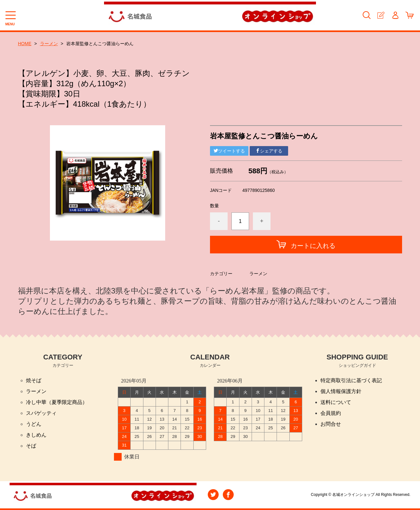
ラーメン (49, 44)
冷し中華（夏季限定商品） (57, 402)
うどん (34, 424)
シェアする (269, 151)
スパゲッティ (41, 413)
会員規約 (331, 413)
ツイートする (229, 151)
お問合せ (331, 424)
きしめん (36, 435)
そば (31, 446)
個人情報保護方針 (341, 391)
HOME (25, 44)
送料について (336, 402)
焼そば (34, 380)
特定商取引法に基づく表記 (351, 380)
